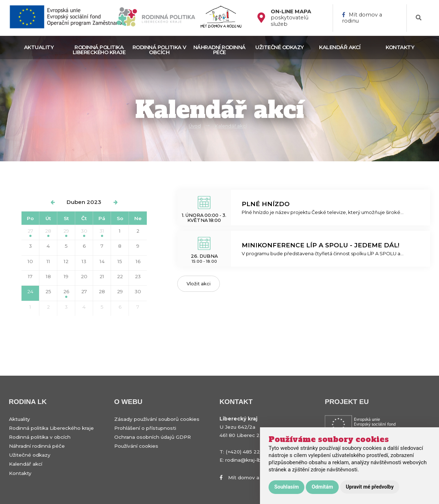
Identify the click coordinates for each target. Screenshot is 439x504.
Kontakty (400, 47)
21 (102, 276)
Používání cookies (136, 446)
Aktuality (39, 47)
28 (48, 232)
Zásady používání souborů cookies (157, 419)
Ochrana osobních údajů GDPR (153, 437)
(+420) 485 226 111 (247, 452)
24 (30, 291)
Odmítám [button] (322, 487)
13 (84, 261)
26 (66, 293)
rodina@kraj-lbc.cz (248, 460)
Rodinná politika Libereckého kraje (99, 50)
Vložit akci (199, 284)
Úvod (195, 126)
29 (66, 232)
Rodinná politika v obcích (159, 50)
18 (48, 276)
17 (30, 276)
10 (30, 261)
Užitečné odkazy (280, 47)
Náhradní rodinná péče (219, 50)
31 (102, 232)
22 (120, 276)
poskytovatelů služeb (291, 18)
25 (48, 291)
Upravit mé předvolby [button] (370, 487)
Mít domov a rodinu (362, 18)
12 (66, 261)
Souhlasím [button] (286, 487)
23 (138, 276)
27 (30, 232)
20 (84, 276)
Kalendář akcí (340, 47)
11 (48, 261)
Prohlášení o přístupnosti (145, 428)
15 (120, 261)
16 (138, 261)
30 (84, 232)
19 (66, 276)
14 (102, 261)
